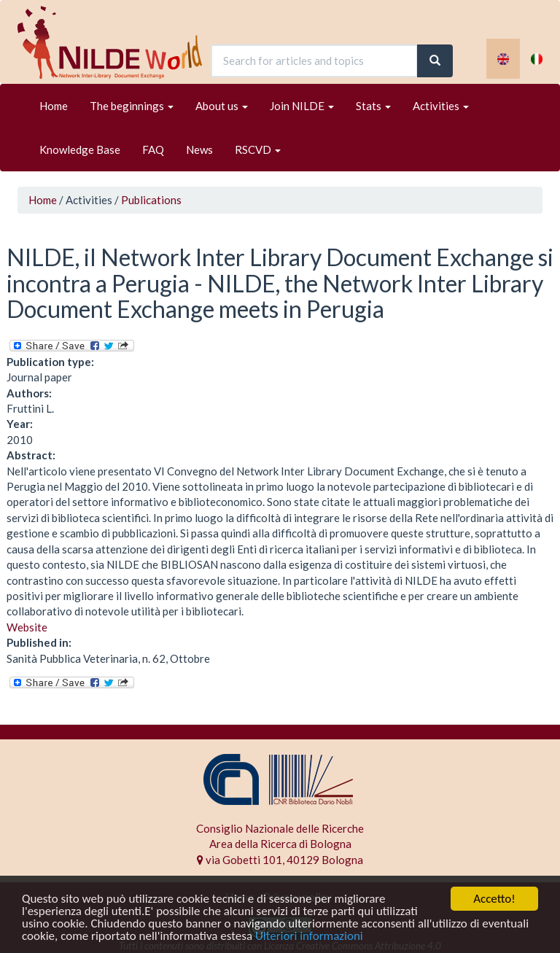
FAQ (153, 149)
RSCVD (258, 149)
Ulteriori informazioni (309, 937)
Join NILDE (302, 106)
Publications (151, 200)
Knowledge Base (80, 149)
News (199, 149)
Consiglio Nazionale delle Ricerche (280, 828)
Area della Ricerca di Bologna (280, 844)
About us (222, 106)
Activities (441, 106)
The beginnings (132, 106)
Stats (373, 106)
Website (27, 627)
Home (54, 106)
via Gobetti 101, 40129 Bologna (280, 860)
